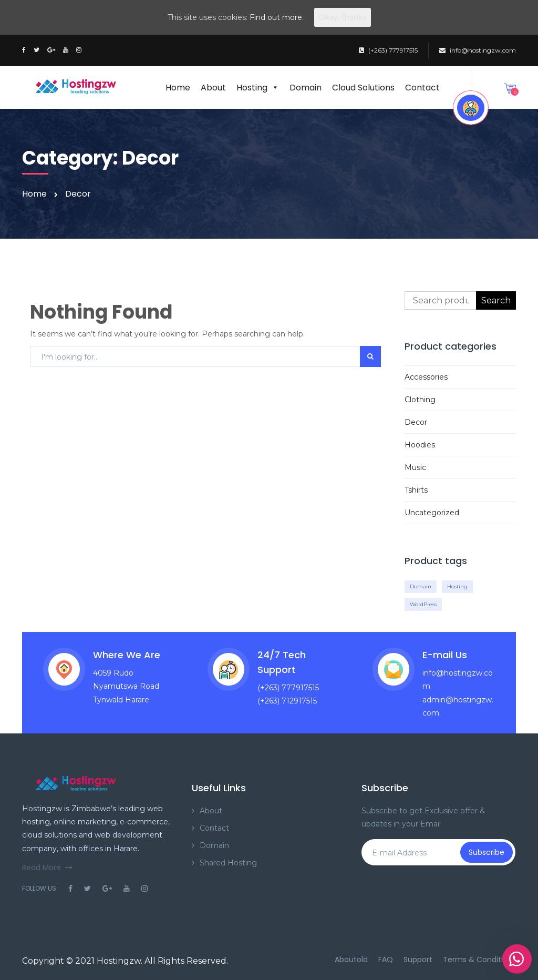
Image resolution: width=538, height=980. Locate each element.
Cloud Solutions (363, 88)
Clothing (420, 400)
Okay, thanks (343, 17)
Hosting (258, 88)
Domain (306, 88)
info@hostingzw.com (478, 50)
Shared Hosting (228, 863)
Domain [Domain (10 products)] (421, 586)
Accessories (426, 377)
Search (496, 300)
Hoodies (420, 445)
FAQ (386, 959)
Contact (422, 88)
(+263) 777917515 (388, 50)
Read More (47, 867)
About (213, 88)
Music (415, 467)
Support (418, 959)
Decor (416, 422)
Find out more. (277, 17)
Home (178, 88)
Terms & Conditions (479, 959)
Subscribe (487, 852)
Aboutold (351, 959)
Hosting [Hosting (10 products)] (457, 586)
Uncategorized (432, 513)
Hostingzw (119, 961)
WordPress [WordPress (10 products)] (423, 604)
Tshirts (416, 490)
